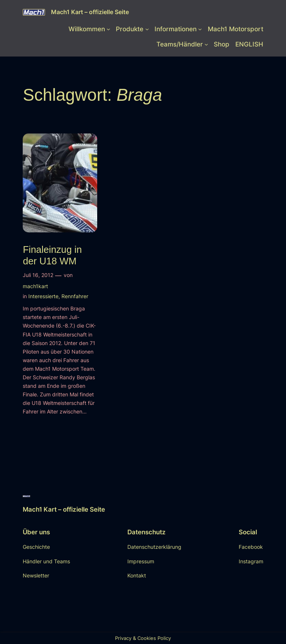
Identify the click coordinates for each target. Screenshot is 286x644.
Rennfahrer (75, 296)
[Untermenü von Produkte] (147, 29)
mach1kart (35, 286)
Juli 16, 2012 (38, 275)
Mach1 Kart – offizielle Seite (90, 12)
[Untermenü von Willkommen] (108, 29)
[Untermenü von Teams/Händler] (206, 44)
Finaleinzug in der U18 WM (52, 255)
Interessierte (43, 296)
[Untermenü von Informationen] (200, 29)
